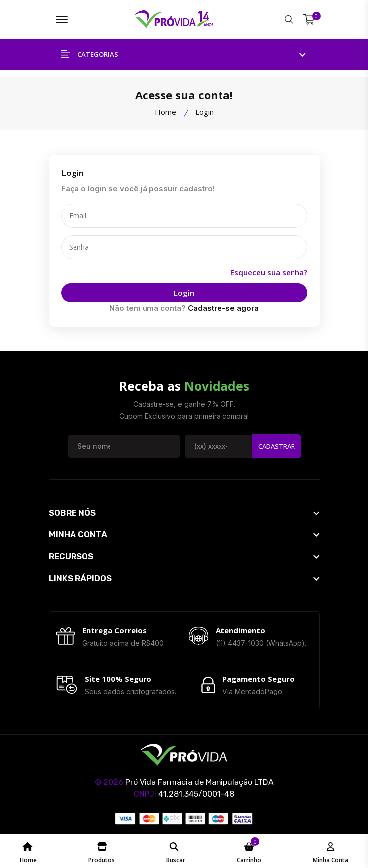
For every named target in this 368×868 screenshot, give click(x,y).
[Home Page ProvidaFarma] (28, 851)
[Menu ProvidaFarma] (62, 19)
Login (184, 293)
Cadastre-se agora (223, 308)
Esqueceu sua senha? (269, 272)
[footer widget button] (184, 512)
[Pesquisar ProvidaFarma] (289, 19)
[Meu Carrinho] (309, 20)
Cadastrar (277, 446)
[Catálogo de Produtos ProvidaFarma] (102, 851)
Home (166, 112)
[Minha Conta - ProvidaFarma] (331, 851)
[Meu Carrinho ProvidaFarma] (249, 851)
